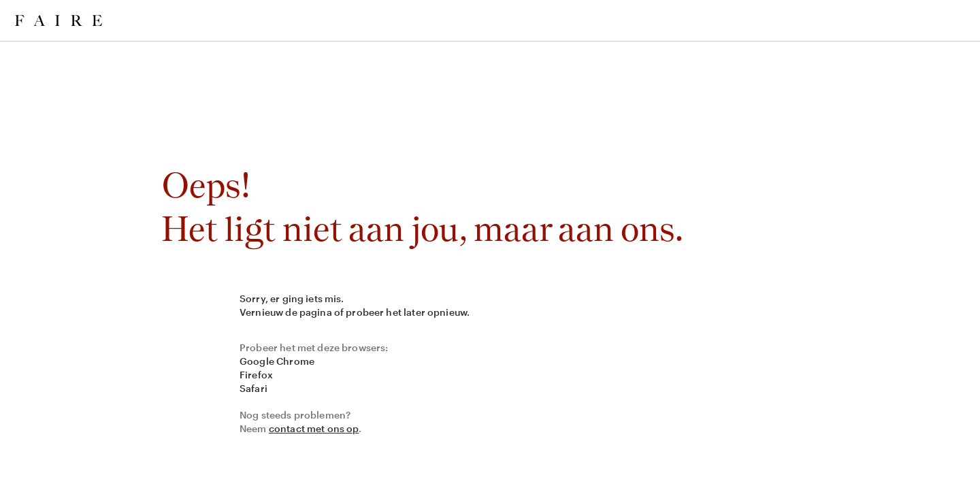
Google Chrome (277, 361)
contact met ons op (314, 428)
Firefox (256, 375)
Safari (254, 388)
